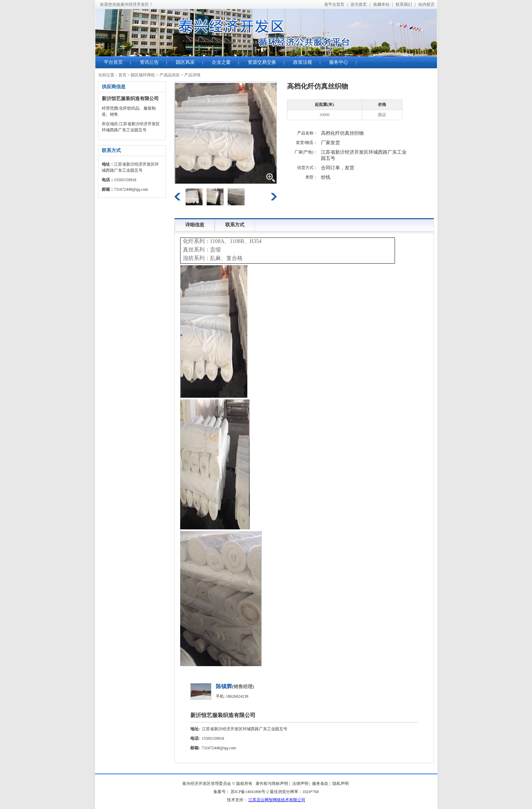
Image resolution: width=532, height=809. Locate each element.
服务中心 (339, 62)
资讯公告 (149, 62)
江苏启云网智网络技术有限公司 (277, 800)
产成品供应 (170, 75)
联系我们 (404, 4)
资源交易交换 (262, 62)
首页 (122, 75)
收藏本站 (381, 4)
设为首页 (359, 4)
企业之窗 (221, 62)
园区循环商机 (143, 75)
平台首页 (113, 62)
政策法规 (303, 62)
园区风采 (185, 62)
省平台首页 (334, 4)
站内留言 (426, 4)
